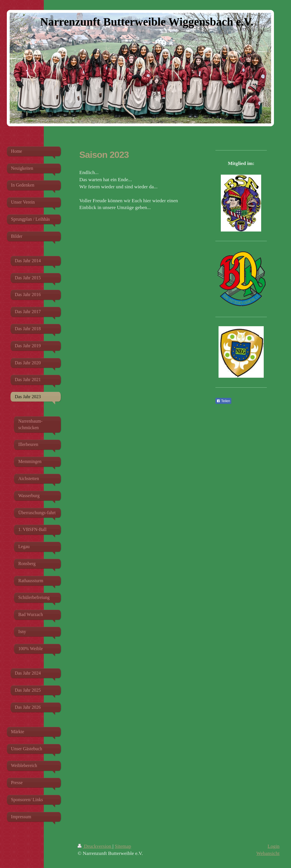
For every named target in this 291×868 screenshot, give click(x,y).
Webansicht (268, 853)
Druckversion (95, 846)
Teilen (223, 401)
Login (274, 846)
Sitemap (123, 846)
